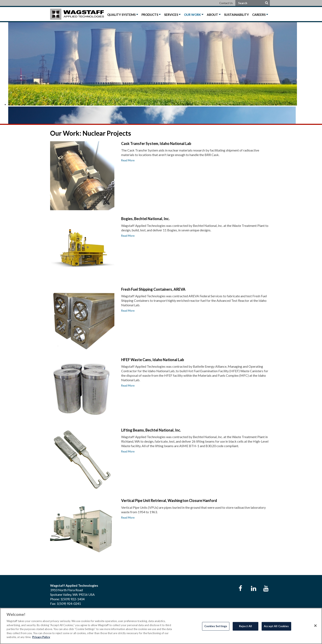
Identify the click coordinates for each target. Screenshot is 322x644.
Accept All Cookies (276, 626)
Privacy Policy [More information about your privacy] (41, 637)
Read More (128, 160)
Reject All (246, 626)
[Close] (315, 626)
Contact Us (226, 3)
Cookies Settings (216, 626)
